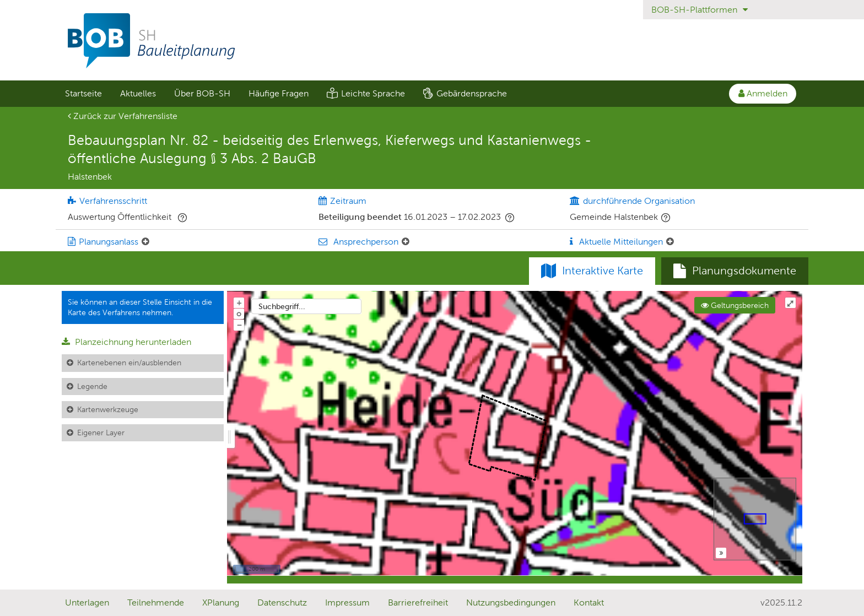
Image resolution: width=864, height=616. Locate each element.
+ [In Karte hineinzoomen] (239, 302)
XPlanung (221, 603)
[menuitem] (83, 94)
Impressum (347, 603)
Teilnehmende (156, 603)
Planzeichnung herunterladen (126, 342)
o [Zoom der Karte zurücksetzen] (239, 314)
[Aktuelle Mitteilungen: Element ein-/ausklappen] (670, 242)
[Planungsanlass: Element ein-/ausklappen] (145, 242)
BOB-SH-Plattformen (700, 10)
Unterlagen (87, 603)
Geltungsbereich (735, 305)
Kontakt (589, 603)
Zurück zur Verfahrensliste (123, 116)
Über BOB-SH (202, 93)
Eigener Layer (101, 433)
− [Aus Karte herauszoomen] (239, 325)
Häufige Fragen (279, 93)
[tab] (735, 271)
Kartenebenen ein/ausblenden (129, 363)
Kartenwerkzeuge (108, 409)
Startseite (83, 93)
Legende (92, 386)
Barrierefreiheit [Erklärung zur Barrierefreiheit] (418, 603)
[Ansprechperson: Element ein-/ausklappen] (406, 242)
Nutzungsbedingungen (511, 603)
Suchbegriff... (282, 306)
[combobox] (306, 306)
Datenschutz (282, 603)
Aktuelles (138, 93)
